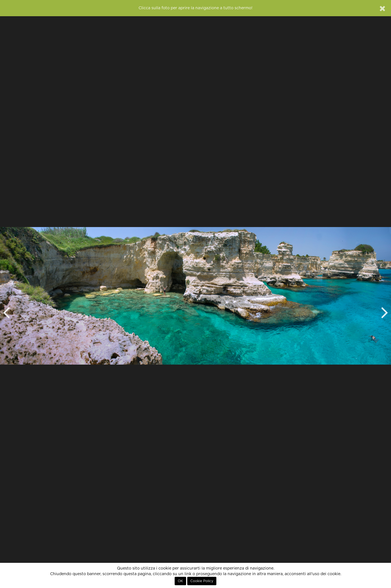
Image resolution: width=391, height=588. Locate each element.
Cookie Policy (202, 581)
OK (180, 581)
